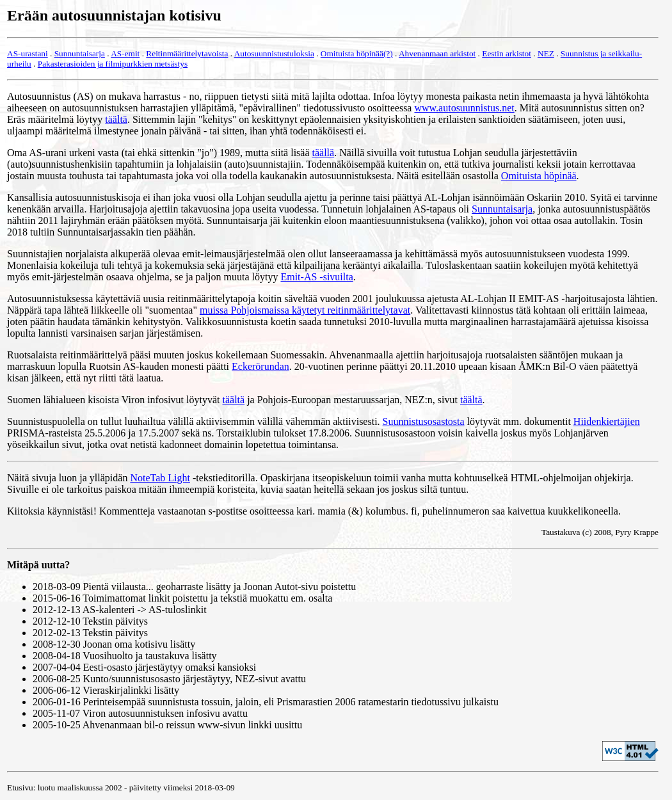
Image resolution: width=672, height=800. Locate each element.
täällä (324, 153)
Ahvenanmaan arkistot (437, 53)
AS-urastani (28, 53)
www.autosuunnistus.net (464, 108)
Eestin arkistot (507, 53)
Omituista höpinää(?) (357, 53)
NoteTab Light (160, 478)
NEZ (546, 53)
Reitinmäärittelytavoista (187, 53)
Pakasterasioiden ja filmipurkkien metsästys (113, 64)
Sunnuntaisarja (80, 53)
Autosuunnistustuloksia (274, 53)
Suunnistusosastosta (424, 421)
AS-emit (125, 53)
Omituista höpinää (539, 176)
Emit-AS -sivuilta (316, 277)
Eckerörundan (260, 366)
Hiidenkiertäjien (607, 421)
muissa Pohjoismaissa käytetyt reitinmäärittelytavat (305, 310)
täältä (116, 119)
